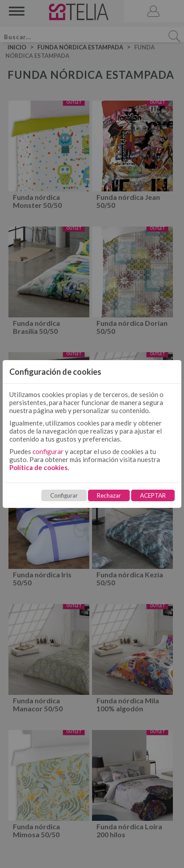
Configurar (64, 495)
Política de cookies (38, 467)
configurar (48, 451)
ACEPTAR (153, 495)
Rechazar (109, 495)
